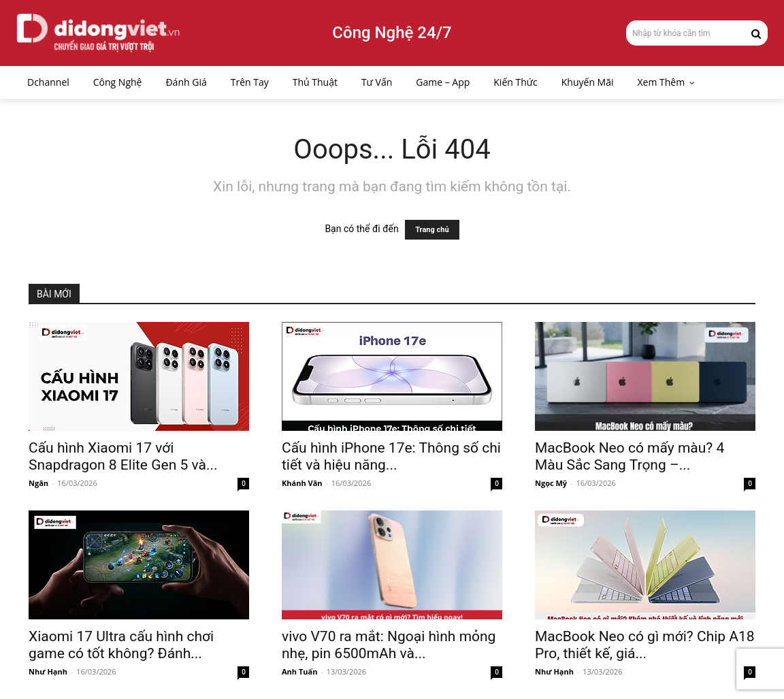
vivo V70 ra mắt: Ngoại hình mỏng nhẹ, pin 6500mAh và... (389, 645)
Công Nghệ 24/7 (392, 33)
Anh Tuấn (299, 671)
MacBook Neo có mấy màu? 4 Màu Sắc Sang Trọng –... (630, 456)
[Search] (756, 33)
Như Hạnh (48, 671)
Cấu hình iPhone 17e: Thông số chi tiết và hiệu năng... (391, 456)
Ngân (38, 483)
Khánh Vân (302, 483)
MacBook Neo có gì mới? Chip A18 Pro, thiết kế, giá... (645, 645)
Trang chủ (432, 230)
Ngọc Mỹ (551, 483)
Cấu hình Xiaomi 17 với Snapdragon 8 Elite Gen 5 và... (123, 456)
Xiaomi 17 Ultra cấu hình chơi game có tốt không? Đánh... (121, 645)
